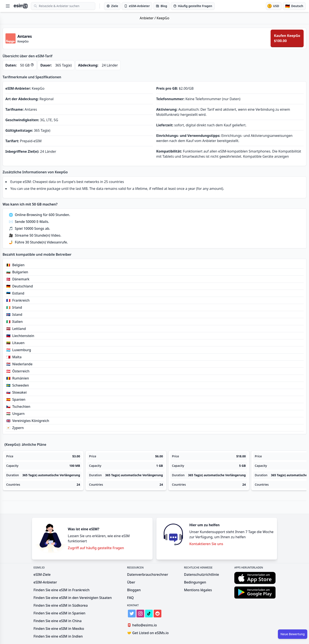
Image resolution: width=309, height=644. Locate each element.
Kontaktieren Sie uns (206, 544)
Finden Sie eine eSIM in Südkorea (61, 605)
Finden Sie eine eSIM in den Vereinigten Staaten (73, 598)
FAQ (130, 598)
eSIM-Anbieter (45, 582)
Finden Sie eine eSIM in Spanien (59, 613)
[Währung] (274, 6)
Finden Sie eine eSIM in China (58, 621)
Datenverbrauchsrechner (148, 574)
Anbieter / (148, 18)
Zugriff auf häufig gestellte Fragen (96, 548)
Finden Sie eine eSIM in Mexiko (59, 629)
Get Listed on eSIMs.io (148, 633)
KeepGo (163, 18)
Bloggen (134, 590)
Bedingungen (195, 582)
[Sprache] (294, 6)
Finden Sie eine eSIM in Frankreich (61, 590)
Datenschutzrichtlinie (202, 574)
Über (131, 582)
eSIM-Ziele (42, 574)
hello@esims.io (143, 625)
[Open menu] (8, 6)
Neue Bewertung (293, 634)
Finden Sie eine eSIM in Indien (58, 636)
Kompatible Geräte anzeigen (266, 156)
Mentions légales (198, 590)
